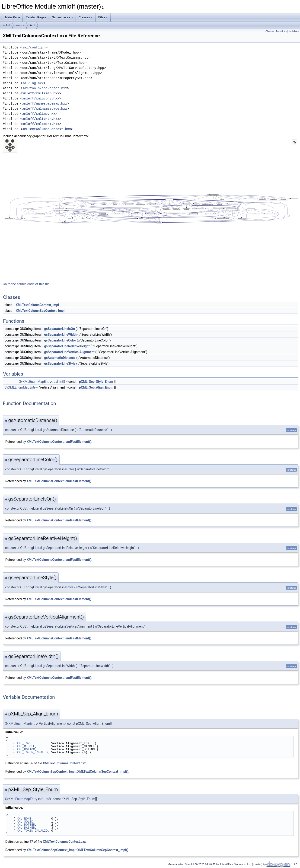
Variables (294, 31)
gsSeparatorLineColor (60, 340)
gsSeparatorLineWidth (61, 335)
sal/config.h (34, 47)
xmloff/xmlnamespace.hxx (45, 109)
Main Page (13, 17)
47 (31, 842)
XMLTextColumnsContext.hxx (47, 129)
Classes (86, 17)
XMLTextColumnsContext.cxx (64, 763)
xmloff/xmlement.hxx (41, 124)
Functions (281, 31)
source (20, 25)
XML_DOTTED (26, 825)
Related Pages (36, 17)
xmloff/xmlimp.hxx (39, 114)
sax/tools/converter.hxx (45, 88)
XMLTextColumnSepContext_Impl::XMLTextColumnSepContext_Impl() (77, 772)
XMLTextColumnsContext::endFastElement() (59, 442)
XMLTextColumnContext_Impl (37, 305)
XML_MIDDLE (26, 746)
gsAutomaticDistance (60, 358)
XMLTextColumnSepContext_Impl (40, 311)
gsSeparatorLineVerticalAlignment (69, 352)
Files (103, 17)
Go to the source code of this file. (27, 284)
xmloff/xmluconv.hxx (41, 98)
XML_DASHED (26, 828)
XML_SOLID (25, 822)
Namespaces (62, 17)
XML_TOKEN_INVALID (32, 752)
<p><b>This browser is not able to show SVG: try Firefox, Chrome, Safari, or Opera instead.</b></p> (150, 208)
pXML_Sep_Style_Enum (96, 382)
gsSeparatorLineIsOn (60, 329)
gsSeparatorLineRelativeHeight (67, 346)
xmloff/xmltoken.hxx (41, 119)
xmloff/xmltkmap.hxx (41, 93)
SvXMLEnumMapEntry (35, 382)
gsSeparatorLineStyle (60, 364)
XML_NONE (24, 819)
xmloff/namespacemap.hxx (45, 104)
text (32, 25)
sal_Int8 (59, 382)
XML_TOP (23, 743)
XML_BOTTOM (26, 749)
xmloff (6, 25)
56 (31, 763)
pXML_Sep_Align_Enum (96, 387)
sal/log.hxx (33, 83)
